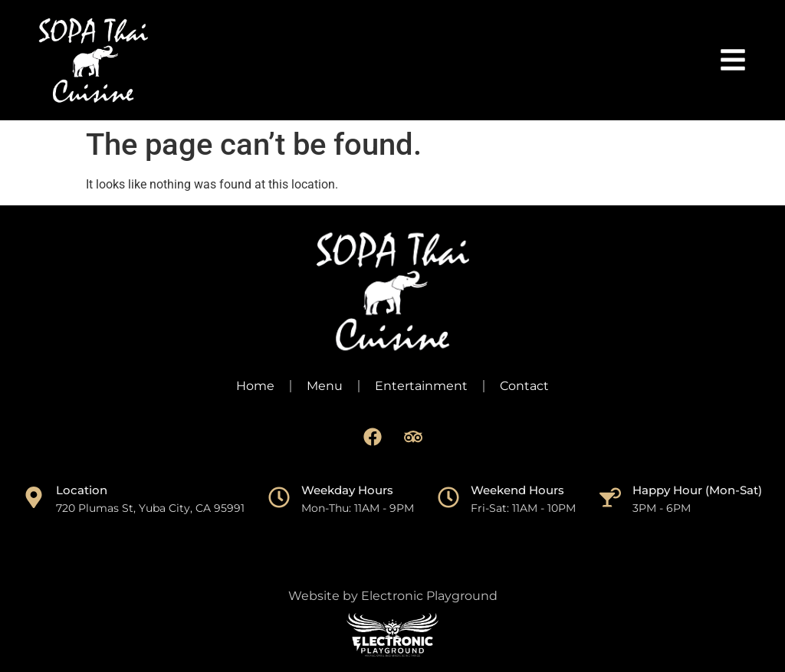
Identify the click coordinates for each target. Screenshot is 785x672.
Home (255, 386)
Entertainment (421, 386)
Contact (524, 386)
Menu (325, 386)
